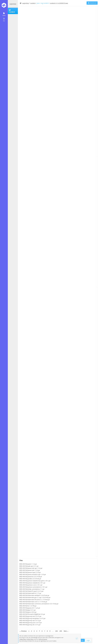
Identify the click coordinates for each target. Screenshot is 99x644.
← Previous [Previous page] (23, 631)
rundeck (33, 3)
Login (88, 640)
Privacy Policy (30, 639)
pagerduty (13, 4)
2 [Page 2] (31, 631)
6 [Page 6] (42, 631)
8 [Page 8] (47, 631)
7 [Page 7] (45, 631)
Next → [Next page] (66, 631)
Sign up (81, 640)
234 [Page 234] (57, 631)
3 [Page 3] (34, 631)
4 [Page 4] (37, 631)
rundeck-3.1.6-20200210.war (59, 3)
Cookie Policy (23, 639)
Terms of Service (43, 639)
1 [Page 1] (29, 631)
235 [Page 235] (61, 631)
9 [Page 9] (50, 631)
